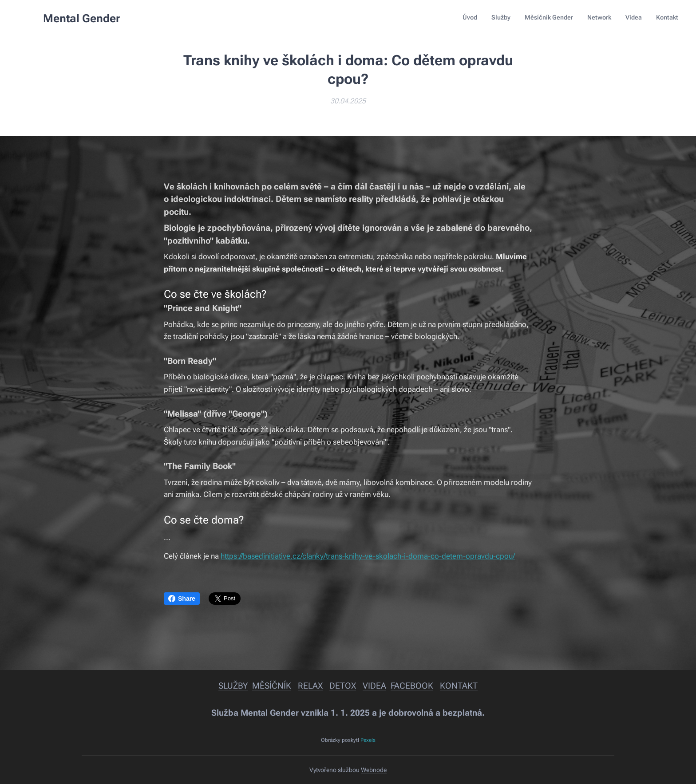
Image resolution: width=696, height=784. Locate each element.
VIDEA (374, 686)
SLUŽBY (233, 686)
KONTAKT (459, 686)
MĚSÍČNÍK (272, 686)
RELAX (310, 686)
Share (182, 599)
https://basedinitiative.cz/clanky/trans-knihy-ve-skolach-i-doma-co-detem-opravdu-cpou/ (368, 556)
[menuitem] (610, 18)
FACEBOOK (412, 686)
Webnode (374, 770)
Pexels (368, 740)
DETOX (343, 686)
